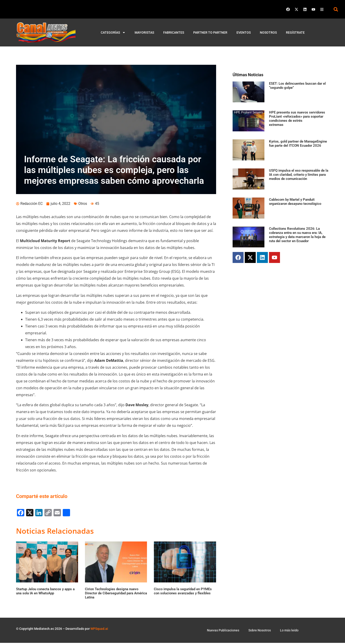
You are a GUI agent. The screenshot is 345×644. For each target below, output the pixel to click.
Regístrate (295, 32)
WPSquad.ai (99, 630)
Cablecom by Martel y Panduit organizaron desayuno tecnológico (295, 202)
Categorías (113, 32)
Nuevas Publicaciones (223, 631)
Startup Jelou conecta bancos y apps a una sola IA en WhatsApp (45, 592)
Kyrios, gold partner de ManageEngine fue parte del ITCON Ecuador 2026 (298, 143)
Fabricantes (174, 32)
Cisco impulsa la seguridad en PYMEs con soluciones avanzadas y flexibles (183, 592)
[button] (336, 9)
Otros (83, 205)
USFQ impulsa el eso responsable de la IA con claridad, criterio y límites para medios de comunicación (299, 175)
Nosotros (268, 32)
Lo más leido (289, 631)
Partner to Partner (210, 32)
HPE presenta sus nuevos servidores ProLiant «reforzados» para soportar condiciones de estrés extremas (297, 119)
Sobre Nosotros (260, 631)
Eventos (244, 32)
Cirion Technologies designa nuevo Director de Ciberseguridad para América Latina (116, 594)
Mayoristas (144, 32)
